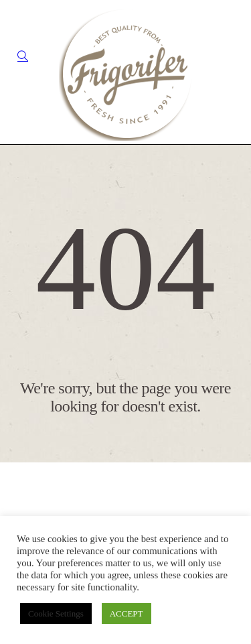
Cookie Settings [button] (56, 614)
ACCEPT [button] (127, 614)
